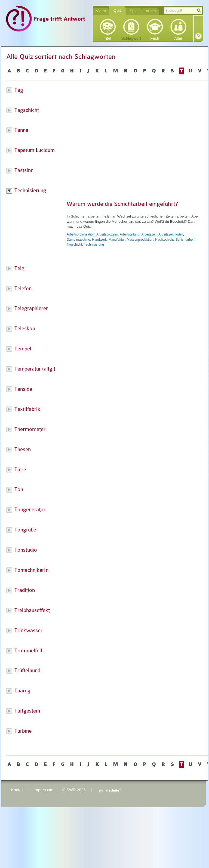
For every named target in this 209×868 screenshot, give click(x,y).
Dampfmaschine (78, 240)
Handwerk (99, 240)
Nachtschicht (164, 240)
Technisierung (94, 244)
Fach (155, 38)
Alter (178, 38)
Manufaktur (117, 240)
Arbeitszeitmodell (171, 234)
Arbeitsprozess (107, 234)
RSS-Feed (198, 36)
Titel (107, 38)
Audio (151, 11)
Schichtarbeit (185, 240)
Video (101, 11)
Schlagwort (131, 38)
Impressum (43, 790)
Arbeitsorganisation (81, 234)
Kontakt (18, 790)
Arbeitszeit (149, 234)
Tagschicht (74, 244)
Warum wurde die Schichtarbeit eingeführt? (122, 204)
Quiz (118, 10)
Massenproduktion (140, 240)
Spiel (134, 11)
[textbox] (183, 10)
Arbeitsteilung (130, 234)
